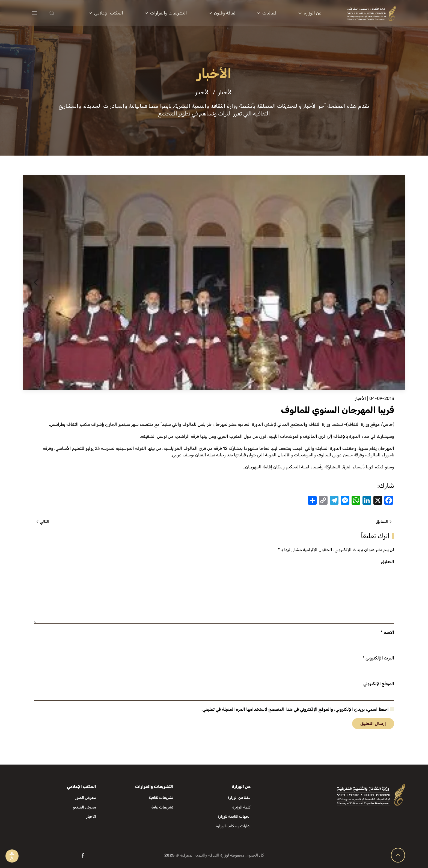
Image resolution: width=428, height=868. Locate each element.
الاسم (387, 632)
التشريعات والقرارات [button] (166, 13)
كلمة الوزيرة (241, 807)
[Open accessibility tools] (12, 856)
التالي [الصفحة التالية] (43, 521)
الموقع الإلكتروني (379, 684)
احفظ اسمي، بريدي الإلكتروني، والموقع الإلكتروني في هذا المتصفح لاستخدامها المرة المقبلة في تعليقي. (298, 709)
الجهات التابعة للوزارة (234, 817)
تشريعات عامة (162, 807)
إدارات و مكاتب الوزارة (233, 826)
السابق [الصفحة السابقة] (384, 521)
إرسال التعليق (373, 723)
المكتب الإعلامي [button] (106, 13)
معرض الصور (86, 798)
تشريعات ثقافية (161, 798)
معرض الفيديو (84, 807)
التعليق (387, 562)
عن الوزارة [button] (310, 13)
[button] (63, 13)
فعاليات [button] (267, 13)
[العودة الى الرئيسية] (372, 13)
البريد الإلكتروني (378, 658)
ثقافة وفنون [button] (222, 13)
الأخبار (360, 398)
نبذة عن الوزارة (239, 798)
